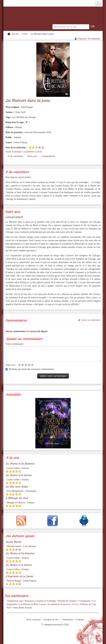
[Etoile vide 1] (20, 365)
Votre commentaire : (15, 344)
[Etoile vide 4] (40, 147)
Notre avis (32, 156)
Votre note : (11, 365)
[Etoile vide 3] (26, 365)
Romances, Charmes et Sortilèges (40, 601)
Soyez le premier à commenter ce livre (24, 152)
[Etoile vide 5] (43, 147)
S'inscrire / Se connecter (87, 39)
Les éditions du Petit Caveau (32, 604)
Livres (25, 34)
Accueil (15, 34)
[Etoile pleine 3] (36, 147)
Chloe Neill (20, 112)
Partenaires (68, 620)
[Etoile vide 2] (23, 365)
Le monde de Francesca (59, 604)
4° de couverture (15, 156)
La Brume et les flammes (20, 464)
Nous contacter (33, 620)
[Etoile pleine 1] (30, 147)
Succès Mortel (13, 542)
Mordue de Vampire (67, 601)
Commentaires (48, 156)
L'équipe (80, 620)
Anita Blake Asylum (23, 608)
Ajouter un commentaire (89, 320)
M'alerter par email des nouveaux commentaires (30, 369)
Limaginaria (85, 601)
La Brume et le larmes (19, 475)
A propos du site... (52, 620)
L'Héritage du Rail (17, 498)
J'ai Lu (75, 604)
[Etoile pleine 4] (16, 471)
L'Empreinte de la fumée (19, 576)
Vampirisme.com (15, 601)
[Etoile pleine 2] (33, 147)
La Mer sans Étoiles (17, 487)
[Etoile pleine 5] (20, 471)
